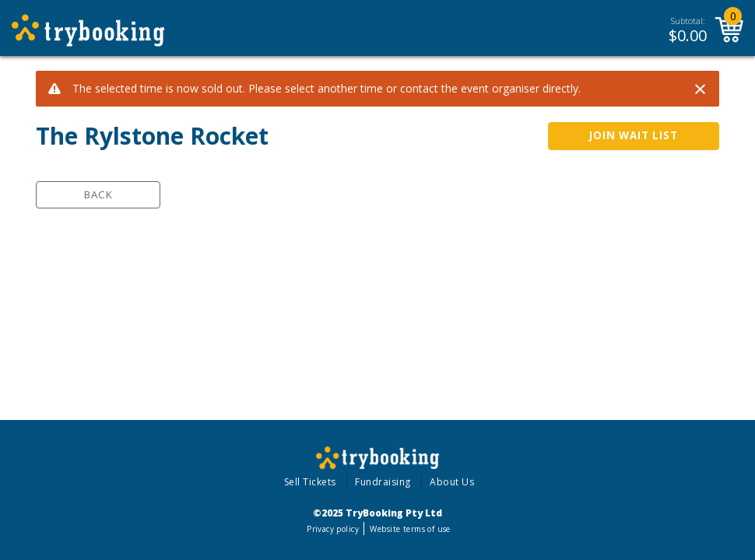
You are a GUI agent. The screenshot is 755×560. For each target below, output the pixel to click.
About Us (452, 482)
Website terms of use (410, 529)
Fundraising (383, 482)
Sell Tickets (310, 482)
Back (98, 194)
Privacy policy (333, 529)
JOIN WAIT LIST (634, 135)
